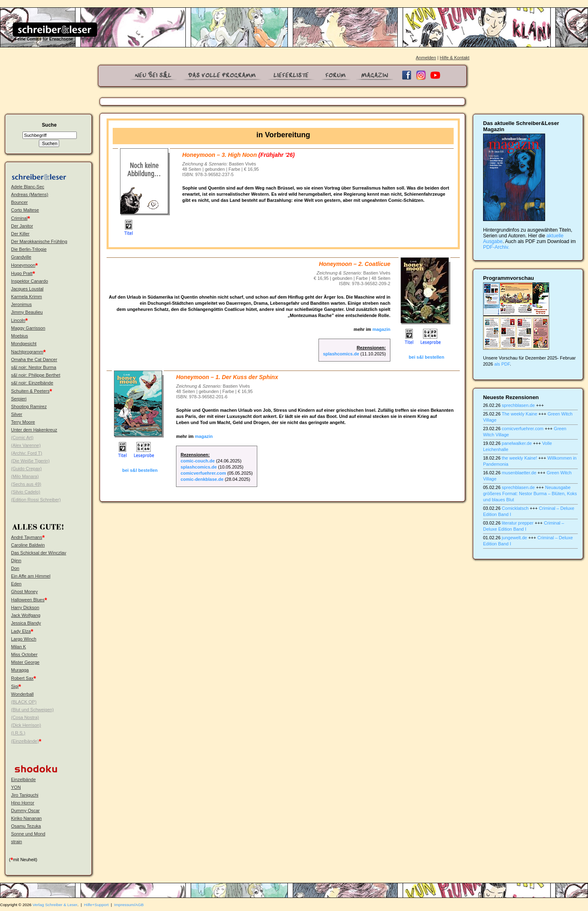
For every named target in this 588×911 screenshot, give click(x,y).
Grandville (21, 257)
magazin (381, 329)
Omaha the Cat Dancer (34, 359)
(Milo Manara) (25, 476)
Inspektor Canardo (30, 281)
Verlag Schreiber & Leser (55, 905)
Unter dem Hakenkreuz (34, 430)
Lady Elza (21, 631)
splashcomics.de (341, 354)
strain (17, 842)
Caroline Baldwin (28, 545)
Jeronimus (21, 304)
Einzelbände (23, 779)
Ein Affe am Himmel (31, 576)
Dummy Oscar (25, 811)
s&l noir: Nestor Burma (34, 367)
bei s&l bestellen (427, 357)
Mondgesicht (24, 344)
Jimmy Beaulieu (27, 312)
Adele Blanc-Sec (28, 187)
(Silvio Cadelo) (26, 492)
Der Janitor (22, 226)
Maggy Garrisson (28, 328)
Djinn (16, 560)
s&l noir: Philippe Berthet (36, 375)
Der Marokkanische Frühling (39, 241)
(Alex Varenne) (26, 445)
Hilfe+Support (96, 905)
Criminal (19, 218)
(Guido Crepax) (26, 469)
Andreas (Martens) (30, 194)
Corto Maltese (25, 210)
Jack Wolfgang (26, 615)
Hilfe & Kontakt (455, 58)
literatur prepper (518, 523)
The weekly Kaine (520, 414)
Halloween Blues (28, 600)
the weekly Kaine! (519, 458)
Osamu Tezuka (26, 826)
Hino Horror (23, 803)
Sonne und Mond (28, 834)
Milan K (19, 647)
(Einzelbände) (25, 741)
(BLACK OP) (24, 702)
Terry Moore (23, 422)
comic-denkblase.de (202, 479)
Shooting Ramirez (29, 406)
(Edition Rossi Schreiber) (36, 500)
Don (15, 568)
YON (16, 787)
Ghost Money (24, 592)
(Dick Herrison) (26, 725)
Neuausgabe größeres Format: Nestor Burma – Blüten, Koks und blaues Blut (530, 493)
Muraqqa (20, 670)
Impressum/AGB (129, 905)
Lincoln (18, 320)
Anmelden (426, 58)
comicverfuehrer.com (203, 473)
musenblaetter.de (519, 473)
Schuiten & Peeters (30, 391)
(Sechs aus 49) (26, 484)
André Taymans (27, 537)
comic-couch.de (198, 461)
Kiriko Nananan (26, 818)
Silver (17, 414)
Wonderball (22, 694)
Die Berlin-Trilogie (29, 249)
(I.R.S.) (18, 733)
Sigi (15, 686)
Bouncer (19, 202)
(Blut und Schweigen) (32, 710)
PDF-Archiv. (496, 247)
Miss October (24, 654)
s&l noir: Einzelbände (32, 383)
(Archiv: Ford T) (27, 453)
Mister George (25, 662)
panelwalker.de (517, 443)
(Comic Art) (22, 438)
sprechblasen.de (518, 405)
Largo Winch (24, 639)
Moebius (20, 336)
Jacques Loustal (27, 289)
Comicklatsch (515, 508)
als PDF (502, 364)
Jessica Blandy (26, 623)
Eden (16, 584)
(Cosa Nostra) (25, 717)
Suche (49, 125)
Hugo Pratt (22, 273)
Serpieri (19, 399)
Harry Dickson (25, 607)
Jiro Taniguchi (25, 795)
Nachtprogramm (27, 352)
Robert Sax (22, 678)
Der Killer (20, 234)
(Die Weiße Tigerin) (30, 461)
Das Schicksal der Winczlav (39, 553)
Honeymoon (23, 265)
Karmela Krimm (27, 297)
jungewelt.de (514, 538)
